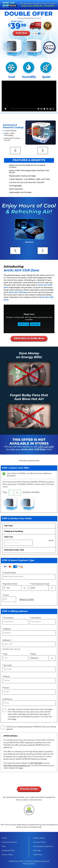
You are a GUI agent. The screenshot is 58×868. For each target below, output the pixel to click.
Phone (6, 677)
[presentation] (29, 780)
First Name (8, 618)
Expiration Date (10, 584)
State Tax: (18, 541)
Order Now (38, 855)
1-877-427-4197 (46, 447)
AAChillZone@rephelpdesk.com (17, 766)
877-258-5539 (37, 763)
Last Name (35, 618)
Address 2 (7, 640)
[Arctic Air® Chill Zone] (10, 5)
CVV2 (6, 595)
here (14, 719)
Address (7, 629)
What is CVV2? (27, 600)
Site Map (37, 851)
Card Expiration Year (40, 584)
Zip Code (7, 665)
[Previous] (15, 151)
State (33, 654)
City (5, 654)
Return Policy (7, 855)
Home (4, 838)
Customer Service (9, 842)
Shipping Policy (8, 851)
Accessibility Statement (43, 847)
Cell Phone (7, 699)
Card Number (9, 573)
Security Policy (39, 842)
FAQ (3, 847)
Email (6, 688)
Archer (33, 864)
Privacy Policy (39, 838)
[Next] (43, 151)
